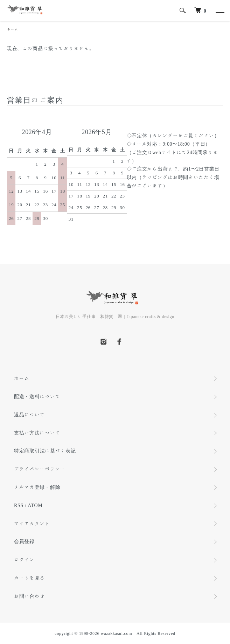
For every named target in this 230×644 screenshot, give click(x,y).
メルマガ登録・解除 (37, 487)
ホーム (13, 29)
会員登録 (24, 541)
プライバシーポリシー (40, 469)
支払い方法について (37, 433)
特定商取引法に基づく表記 (45, 451)
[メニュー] (219, 11)
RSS (19, 505)
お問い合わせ (29, 596)
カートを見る (29, 578)
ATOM (35, 505)
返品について (29, 415)
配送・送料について (37, 396)
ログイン (24, 560)
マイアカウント (32, 524)
